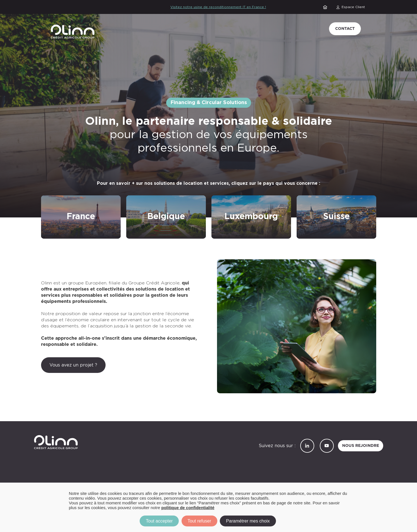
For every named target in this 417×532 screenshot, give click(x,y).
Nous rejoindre (361, 446)
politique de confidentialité (188, 508)
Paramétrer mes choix (248, 521)
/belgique (137, 199)
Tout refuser (199, 521)
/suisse (304, 199)
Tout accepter (159, 521)
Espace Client (353, 7)
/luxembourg (226, 199)
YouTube (327, 446)
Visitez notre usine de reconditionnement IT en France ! (218, 7)
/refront (50, 199)
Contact (345, 29)
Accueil (326, 7)
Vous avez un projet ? (73, 365)
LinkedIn (307, 446)
